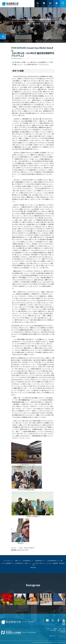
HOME (7, 41)
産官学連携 (63, 632)
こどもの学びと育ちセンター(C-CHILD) (42, 563)
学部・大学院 (62, 629)
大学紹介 (48, 629)
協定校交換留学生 (29, 548)
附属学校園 (33, 568)
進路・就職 (53, 630)
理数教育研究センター (41, 561)
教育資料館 (62, 563)
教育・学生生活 (62, 630)
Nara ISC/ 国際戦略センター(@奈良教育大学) (22, 41)
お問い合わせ (53, 636)
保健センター (28, 563)
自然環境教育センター (28, 561)
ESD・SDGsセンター (9, 561)
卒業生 (36, 41)
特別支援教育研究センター (54, 561)
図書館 (54, 563)
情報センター (18, 561)
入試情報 (55, 629)
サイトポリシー (62, 636)
